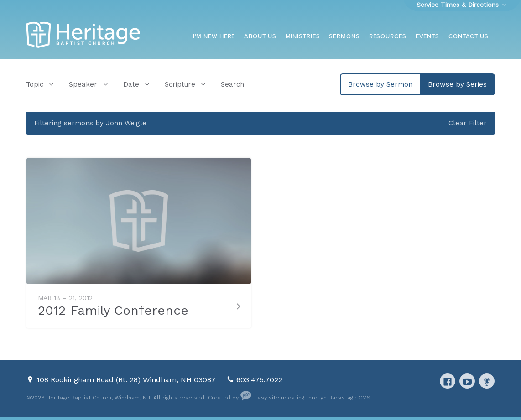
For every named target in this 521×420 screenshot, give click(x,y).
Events (427, 36)
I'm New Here (214, 36)
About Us (260, 36)
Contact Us (469, 36)
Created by (230, 398)
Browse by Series (457, 84)
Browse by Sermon (380, 84)
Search (232, 84)
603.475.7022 (259, 380)
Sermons (344, 36)
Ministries (303, 36)
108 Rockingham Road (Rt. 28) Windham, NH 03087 (127, 380)
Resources (388, 36)
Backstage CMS (349, 398)
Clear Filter (468, 123)
